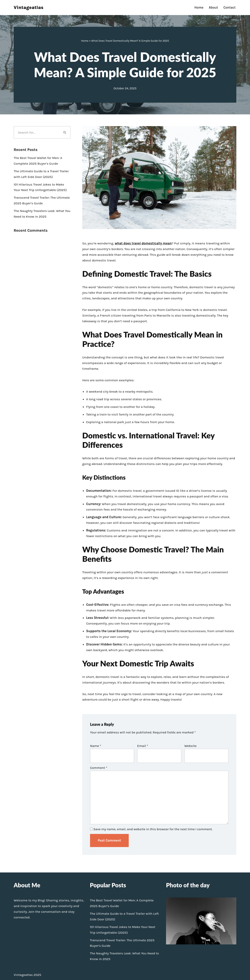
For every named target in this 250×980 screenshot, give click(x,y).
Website (191, 746)
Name (96, 746)
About (213, 7)
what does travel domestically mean (143, 243)
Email (143, 746)
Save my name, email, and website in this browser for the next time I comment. (153, 829)
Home (199, 7)
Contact (229, 7)
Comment (99, 768)
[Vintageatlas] (29, 8)
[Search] (37, 132)
